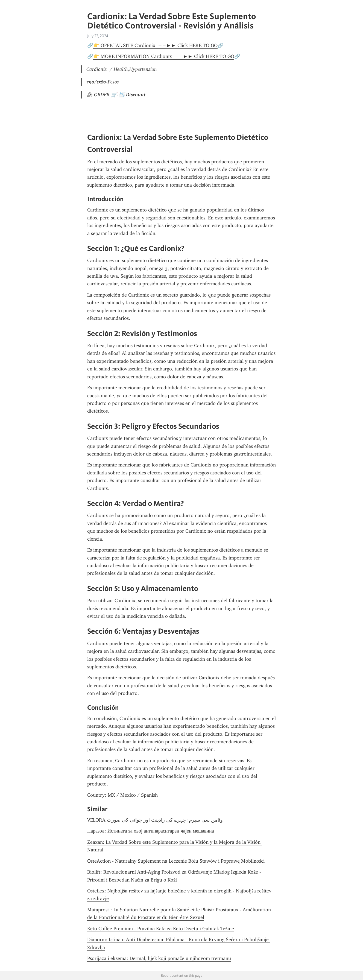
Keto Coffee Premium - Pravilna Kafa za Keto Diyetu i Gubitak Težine (161, 929)
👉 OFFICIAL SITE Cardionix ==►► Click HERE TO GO (155, 45)
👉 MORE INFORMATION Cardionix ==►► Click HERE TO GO (164, 56)
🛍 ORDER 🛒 (102, 95)
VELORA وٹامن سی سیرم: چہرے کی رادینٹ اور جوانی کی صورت (155, 820)
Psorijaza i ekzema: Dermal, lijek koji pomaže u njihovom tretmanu (159, 958)
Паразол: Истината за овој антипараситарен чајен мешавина (151, 831)
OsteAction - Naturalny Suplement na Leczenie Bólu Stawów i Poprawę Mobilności (176, 861)
